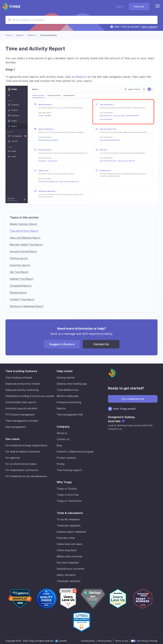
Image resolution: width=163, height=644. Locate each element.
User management (16, 427)
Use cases (13, 439)
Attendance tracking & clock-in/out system (30, 396)
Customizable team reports (21, 402)
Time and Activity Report (24, 231)
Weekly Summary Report (24, 224)
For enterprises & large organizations (26, 445)
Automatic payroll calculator (22, 408)
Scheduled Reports (21, 286)
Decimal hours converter (71, 569)
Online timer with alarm (70, 544)
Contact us (63, 439)
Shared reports (18, 293)
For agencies (13, 458)
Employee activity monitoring (22, 390)
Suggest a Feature (62, 344)
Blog (59, 445)
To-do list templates (68, 519)
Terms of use (121, 641)
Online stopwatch (67, 550)
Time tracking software (19, 378)
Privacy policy (105, 641)
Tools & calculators (70, 513)
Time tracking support (69, 470)
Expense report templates (71, 532)
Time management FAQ (70, 415)
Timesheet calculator (69, 581)
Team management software (22, 421)
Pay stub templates (68, 563)
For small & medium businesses (23, 452)
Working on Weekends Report (27, 306)
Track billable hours (68, 390)
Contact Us (101, 344)
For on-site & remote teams (21, 464)
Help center (65, 371)
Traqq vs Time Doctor (69, 501)
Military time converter (70, 556)
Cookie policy (88, 641)
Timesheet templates (69, 526)
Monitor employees (68, 396)
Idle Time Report (19, 272)
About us (62, 433)
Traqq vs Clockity (67, 489)
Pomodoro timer (66, 538)
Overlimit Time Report (22, 299)
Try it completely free (133, 399)
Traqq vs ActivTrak (68, 495)
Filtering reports (19, 258)
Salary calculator (66, 575)
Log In (120, 6)
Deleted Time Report (22, 279)
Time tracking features (21, 371)
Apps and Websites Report (25, 238)
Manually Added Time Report (26, 245)
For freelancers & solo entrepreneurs (26, 476)
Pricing (61, 464)
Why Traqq (64, 482)
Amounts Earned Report (23, 251)
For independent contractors (22, 470)
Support (20, 35)
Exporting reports (20, 265)
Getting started (66, 378)
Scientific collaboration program (75, 452)
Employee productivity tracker (23, 384)
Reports (32, 35)
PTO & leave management (20, 415)
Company (63, 427)
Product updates (66, 458)
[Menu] (158, 7)
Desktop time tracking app (72, 384)
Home (8, 35)
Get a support (150, 27)
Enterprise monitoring (69, 402)
